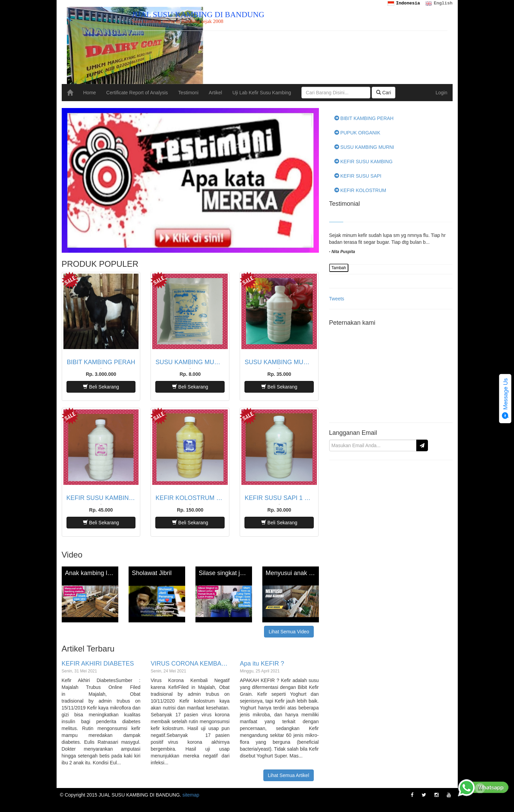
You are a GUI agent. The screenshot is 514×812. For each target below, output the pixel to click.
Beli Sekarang (101, 387)
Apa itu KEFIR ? (262, 664)
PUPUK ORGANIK (357, 133)
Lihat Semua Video (289, 632)
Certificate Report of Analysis (137, 93)
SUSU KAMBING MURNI (364, 147)
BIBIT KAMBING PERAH (101, 362)
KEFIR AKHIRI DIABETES (98, 664)
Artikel (216, 93)
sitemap (191, 795)
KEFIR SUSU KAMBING (363, 162)
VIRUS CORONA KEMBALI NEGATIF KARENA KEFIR (190, 664)
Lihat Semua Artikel (289, 775)
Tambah (339, 268)
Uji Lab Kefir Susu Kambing (262, 93)
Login (441, 93)
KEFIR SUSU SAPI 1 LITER (279, 498)
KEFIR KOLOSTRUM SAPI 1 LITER (190, 498)
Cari (384, 93)
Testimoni (188, 93)
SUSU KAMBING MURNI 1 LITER (279, 362)
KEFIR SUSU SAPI (358, 176)
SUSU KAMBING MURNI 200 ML (190, 362)
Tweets (337, 299)
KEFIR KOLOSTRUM (360, 190)
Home (90, 93)
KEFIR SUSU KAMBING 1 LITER (101, 498)
